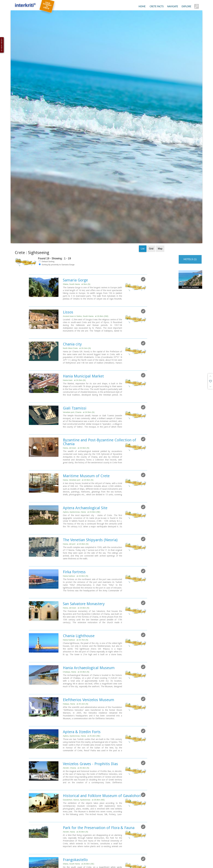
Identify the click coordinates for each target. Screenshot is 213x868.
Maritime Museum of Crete (86, 434)
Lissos (68, 272)
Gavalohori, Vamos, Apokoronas (84, 755)
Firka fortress (74, 529)
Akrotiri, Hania (75, 787)
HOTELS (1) (190, 219)
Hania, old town (76, 406)
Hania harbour (76, 533)
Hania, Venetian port (78, 438)
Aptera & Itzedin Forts (82, 688)
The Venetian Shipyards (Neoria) (90, 497)
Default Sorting (47, 221)
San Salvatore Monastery (84, 561)
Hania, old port (76, 501)
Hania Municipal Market (83, 335)
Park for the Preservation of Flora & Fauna (99, 783)
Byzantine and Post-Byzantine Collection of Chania (99, 400)
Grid (151, 208)
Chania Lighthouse (79, 592)
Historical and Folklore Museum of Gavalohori (102, 751)
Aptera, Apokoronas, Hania (82, 470)
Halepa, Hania (76, 660)
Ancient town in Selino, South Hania (86, 276)
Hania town (74, 339)
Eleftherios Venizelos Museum (89, 656)
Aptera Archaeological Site (85, 466)
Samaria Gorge (75, 240)
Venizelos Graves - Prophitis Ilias (90, 719)
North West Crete (77, 307)
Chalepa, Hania (76, 628)
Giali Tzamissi (75, 367)
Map (160, 208)
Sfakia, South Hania (77, 244)
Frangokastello (75, 815)
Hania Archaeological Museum (89, 624)
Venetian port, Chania (79, 371)
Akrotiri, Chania (76, 723)
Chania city (72, 303)
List (143, 208)
